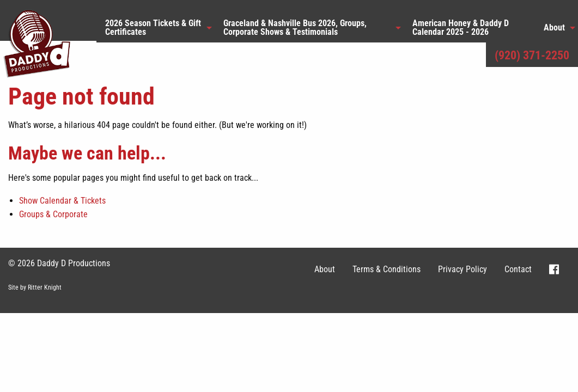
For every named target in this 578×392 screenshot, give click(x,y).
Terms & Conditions (387, 269)
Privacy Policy (463, 269)
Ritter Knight (45, 287)
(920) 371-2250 (532, 55)
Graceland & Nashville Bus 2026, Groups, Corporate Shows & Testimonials (295, 27)
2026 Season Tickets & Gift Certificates (153, 27)
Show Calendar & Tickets (62, 201)
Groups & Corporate (53, 214)
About (554, 27)
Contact (518, 269)
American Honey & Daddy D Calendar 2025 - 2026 (461, 27)
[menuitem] (156, 28)
